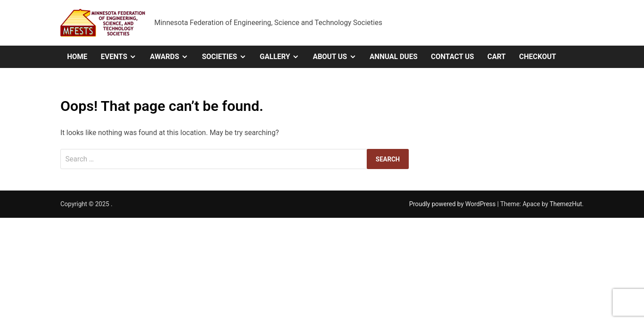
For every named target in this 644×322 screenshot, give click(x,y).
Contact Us (452, 57)
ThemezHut (566, 204)
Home (77, 57)
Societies (227, 57)
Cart (497, 57)
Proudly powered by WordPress (453, 204)
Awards (172, 57)
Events (122, 57)
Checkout (538, 57)
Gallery (283, 57)
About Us (338, 57)
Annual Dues (394, 57)
